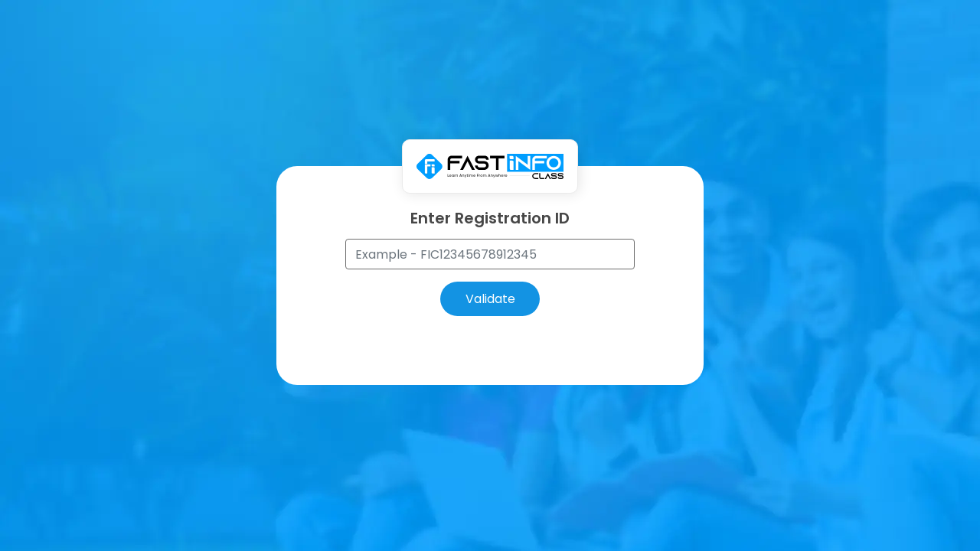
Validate (490, 299)
